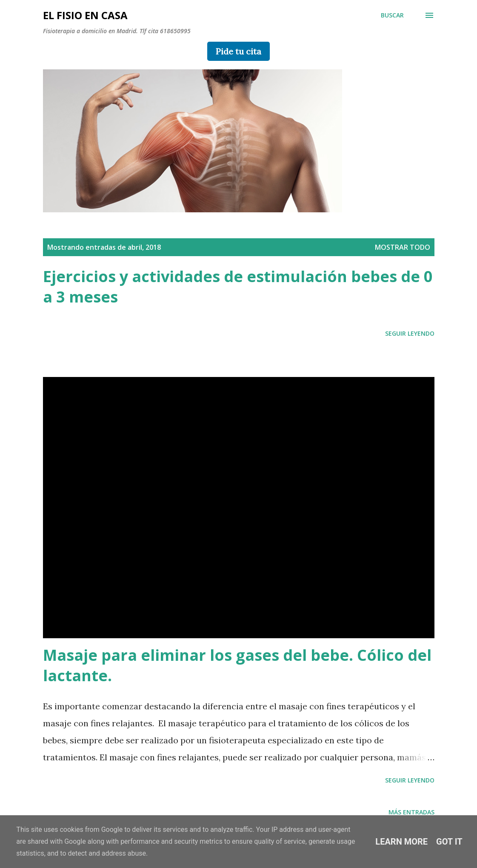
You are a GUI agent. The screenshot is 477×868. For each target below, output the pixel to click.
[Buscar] (392, 15)
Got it (449, 842)
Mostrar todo (403, 247)
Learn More (401, 842)
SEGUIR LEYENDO (410, 333)
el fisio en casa (85, 15)
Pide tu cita (238, 51)
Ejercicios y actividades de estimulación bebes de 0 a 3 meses (238, 287)
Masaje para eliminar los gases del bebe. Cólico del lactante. (237, 665)
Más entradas (411, 812)
